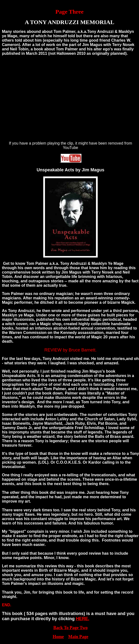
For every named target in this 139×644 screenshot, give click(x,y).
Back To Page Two (71, 628)
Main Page (78, 637)
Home (58, 637)
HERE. (83, 619)
